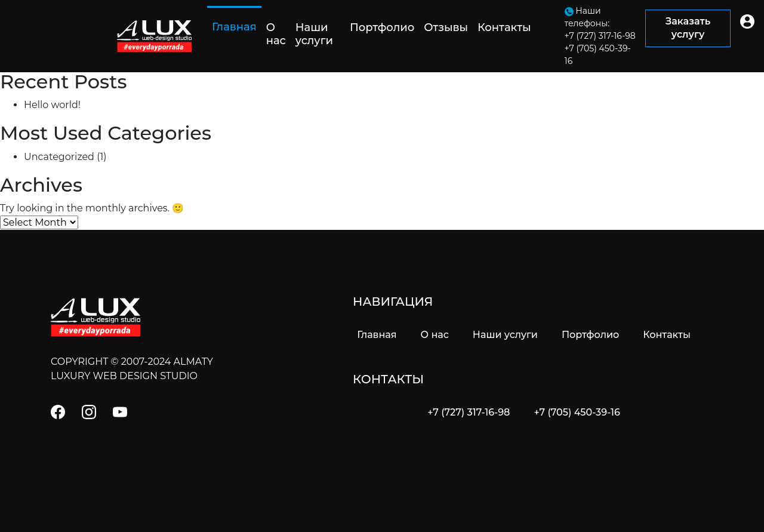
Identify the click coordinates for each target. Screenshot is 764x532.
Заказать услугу (688, 28)
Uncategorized (59, 157)
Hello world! (52, 105)
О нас (276, 34)
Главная (237, 27)
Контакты (504, 27)
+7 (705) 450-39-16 (577, 412)
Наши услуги (314, 34)
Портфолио (382, 27)
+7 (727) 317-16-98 (469, 412)
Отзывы (446, 27)
